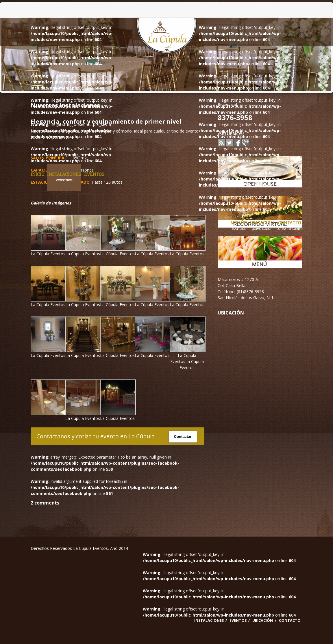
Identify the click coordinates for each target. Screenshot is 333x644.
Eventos (94, 174)
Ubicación (262, 225)
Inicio (37, 174)
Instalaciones (64, 177)
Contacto (289, 225)
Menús (238, 225)
